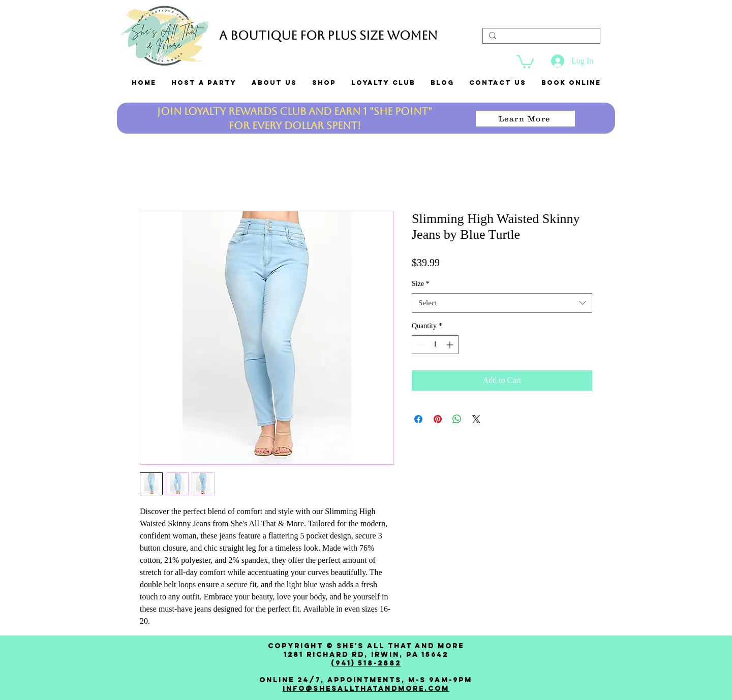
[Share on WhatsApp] (457, 419)
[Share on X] (476, 419)
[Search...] (540, 38)
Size (421, 284)
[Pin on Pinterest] (438, 419)
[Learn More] (525, 119)
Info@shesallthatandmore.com (366, 689)
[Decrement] (420, 345)
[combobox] (502, 303)
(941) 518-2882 (366, 663)
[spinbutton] (435, 345)
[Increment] (451, 345)
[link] (525, 61)
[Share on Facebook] (418, 419)
